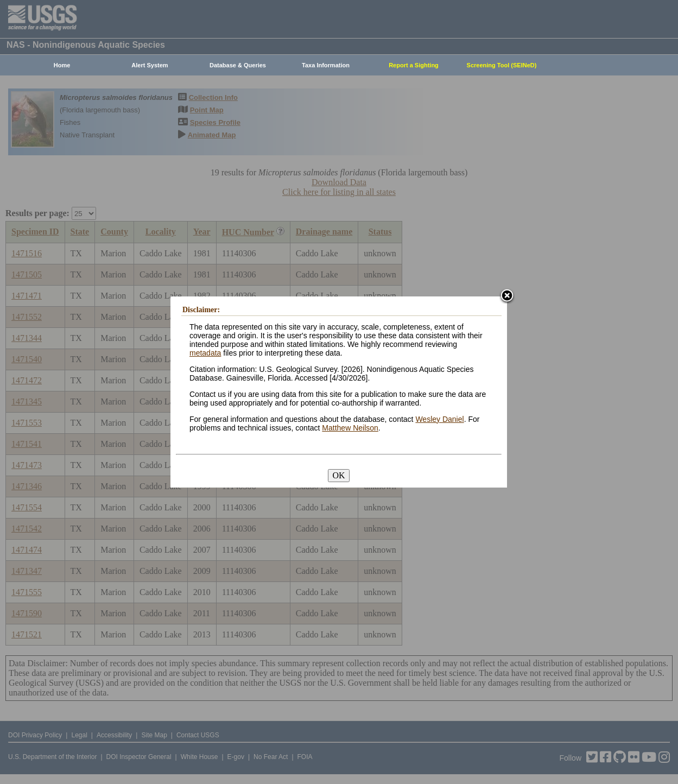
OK (338, 475)
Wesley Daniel (439, 419)
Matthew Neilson (350, 428)
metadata (205, 353)
